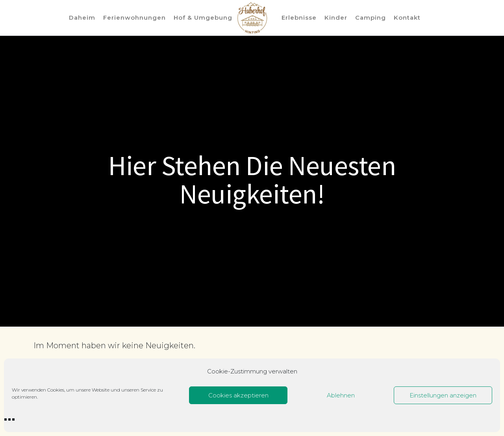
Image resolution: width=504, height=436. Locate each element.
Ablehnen (341, 395)
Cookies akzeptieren (238, 395)
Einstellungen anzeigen (443, 395)
